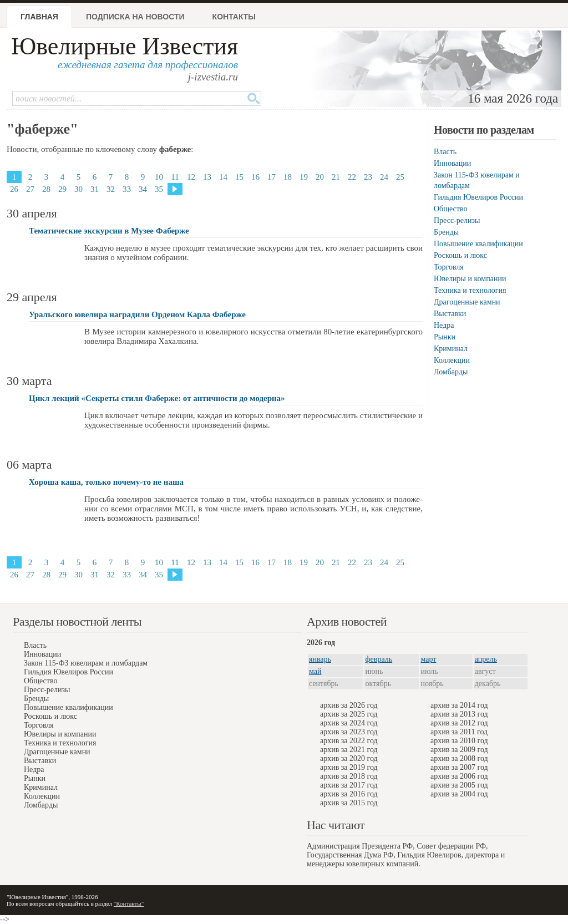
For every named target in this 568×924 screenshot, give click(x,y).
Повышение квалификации (478, 244)
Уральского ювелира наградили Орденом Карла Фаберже (137, 314)
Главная (39, 17)
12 (191, 177)
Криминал (451, 349)
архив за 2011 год (459, 732)
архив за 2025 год (349, 714)
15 (239, 177)
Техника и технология (470, 290)
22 (352, 177)
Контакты (234, 17)
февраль (379, 659)
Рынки (445, 337)
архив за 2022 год (349, 741)
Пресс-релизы (457, 220)
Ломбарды (451, 372)
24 (384, 177)
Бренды (446, 232)
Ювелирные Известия (125, 46)
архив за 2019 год (349, 767)
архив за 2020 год (349, 758)
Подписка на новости (135, 17)
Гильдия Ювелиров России (478, 197)
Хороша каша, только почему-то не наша (106, 482)
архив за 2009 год (459, 750)
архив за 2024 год (349, 723)
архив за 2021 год (349, 750)
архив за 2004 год (459, 794)
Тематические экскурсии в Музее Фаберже (109, 231)
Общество (450, 209)
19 (304, 177)
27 (30, 189)
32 (111, 189)
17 (272, 177)
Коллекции (452, 360)
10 (159, 177)
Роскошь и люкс (460, 255)
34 (143, 189)
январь (320, 659)
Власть (445, 152)
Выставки (450, 314)
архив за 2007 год (459, 767)
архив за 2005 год (459, 785)
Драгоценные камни (467, 302)
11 (175, 177)
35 (159, 189)
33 (127, 189)
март (429, 659)
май (315, 671)
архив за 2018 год (349, 776)
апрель (486, 659)
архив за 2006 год (459, 776)
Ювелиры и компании (470, 279)
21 (336, 177)
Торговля (449, 267)
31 (95, 189)
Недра (444, 325)
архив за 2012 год (459, 723)
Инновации (452, 163)
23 (368, 177)
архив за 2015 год (349, 803)
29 (62, 189)
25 (400, 177)
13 (207, 177)
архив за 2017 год (349, 785)
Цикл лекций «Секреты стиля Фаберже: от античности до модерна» (157, 398)
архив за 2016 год (349, 794)
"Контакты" (129, 903)
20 (320, 177)
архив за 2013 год (459, 714)
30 (78, 189)
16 (255, 177)
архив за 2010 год (459, 741)
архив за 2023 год (349, 732)
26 (14, 189)
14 (223, 177)
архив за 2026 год (349, 705)
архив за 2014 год (459, 705)
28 (46, 189)
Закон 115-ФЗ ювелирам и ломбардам (86, 663)
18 (288, 177)
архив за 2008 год (459, 758)
